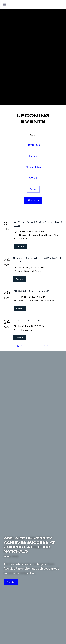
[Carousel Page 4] (27, 346)
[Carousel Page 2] (21, 346)
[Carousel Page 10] (45, 346)
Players (33, 156)
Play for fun (33, 145)
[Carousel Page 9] (42, 346)
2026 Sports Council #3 (27, 320)
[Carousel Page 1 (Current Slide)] (18, 346)
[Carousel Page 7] (36, 346)
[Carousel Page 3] (24, 346)
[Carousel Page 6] (33, 346)
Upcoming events (33, 118)
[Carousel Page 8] (39, 346)
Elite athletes (33, 167)
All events (33, 200)
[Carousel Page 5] (30, 346)
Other (33, 189)
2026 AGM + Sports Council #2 (32, 291)
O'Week (33, 178)
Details (20, 246)
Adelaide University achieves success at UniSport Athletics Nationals (29, 545)
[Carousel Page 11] (48, 346)
